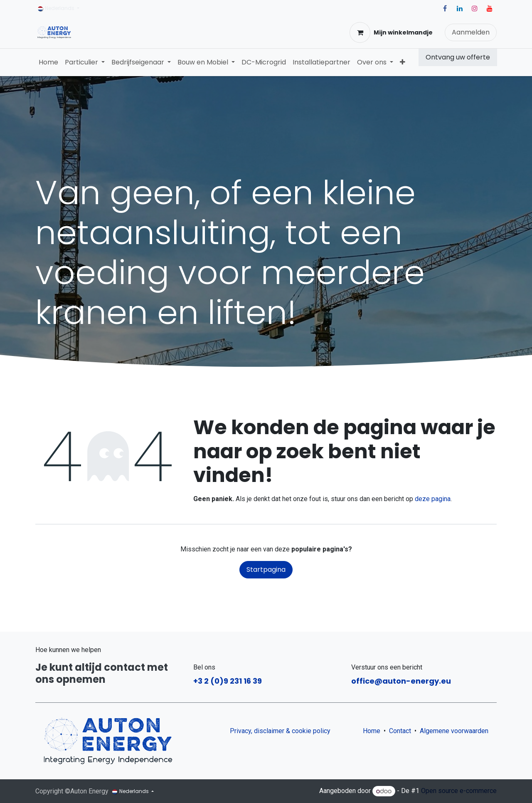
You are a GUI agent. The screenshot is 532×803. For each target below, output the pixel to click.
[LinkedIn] (460, 8)
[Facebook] (445, 8)
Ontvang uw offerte (458, 57)
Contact (400, 731)
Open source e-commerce (459, 791)
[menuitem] (48, 62)
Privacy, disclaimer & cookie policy (280, 731)
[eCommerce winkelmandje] (391, 32)
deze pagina (433, 499)
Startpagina (266, 570)
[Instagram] (475, 8)
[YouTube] (490, 8)
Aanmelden (471, 32)
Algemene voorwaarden (456, 731)
